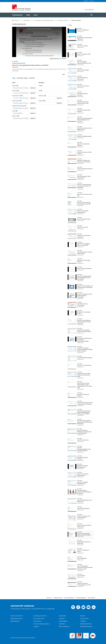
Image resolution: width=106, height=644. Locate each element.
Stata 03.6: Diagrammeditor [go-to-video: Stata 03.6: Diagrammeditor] (84, 219)
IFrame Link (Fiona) (17, 101)
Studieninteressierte (16, 619)
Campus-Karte (84, 619)
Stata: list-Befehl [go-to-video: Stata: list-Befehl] (81, 576)
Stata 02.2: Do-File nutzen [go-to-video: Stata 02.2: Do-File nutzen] (83, 86)
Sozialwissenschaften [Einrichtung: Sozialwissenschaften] (19, 63)
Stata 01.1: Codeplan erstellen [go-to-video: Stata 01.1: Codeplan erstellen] (84, 54)
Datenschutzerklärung (69, 598)
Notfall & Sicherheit (86, 624)
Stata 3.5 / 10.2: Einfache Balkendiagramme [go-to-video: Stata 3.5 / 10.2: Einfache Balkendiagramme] (83, 212)
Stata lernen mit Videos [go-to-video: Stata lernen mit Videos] (83, 46)
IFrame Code (15, 91)
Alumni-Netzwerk (64, 627)
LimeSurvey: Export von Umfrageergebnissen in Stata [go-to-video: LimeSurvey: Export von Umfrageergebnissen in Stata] (84, 584)
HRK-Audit (86, 634)
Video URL (15, 86)
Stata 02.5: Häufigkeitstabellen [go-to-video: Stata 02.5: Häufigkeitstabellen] (84, 136)
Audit (78, 634)
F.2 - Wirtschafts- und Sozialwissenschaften (44, 20)
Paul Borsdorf (15, 67)
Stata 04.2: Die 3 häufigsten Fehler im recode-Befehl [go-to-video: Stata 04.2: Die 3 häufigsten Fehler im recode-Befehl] (84, 244)
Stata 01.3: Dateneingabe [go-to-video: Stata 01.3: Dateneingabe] (83, 70)
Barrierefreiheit (91, 598)
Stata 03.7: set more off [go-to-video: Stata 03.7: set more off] (83, 227)
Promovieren (37, 621)
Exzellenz (62, 619)
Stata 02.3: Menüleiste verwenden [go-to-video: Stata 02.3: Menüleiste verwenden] (82, 94)
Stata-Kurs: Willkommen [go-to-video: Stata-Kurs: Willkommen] (83, 30)
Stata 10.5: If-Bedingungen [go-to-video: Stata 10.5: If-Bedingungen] (83, 508)
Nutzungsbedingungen (81, 598)
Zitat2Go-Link (42, 96)
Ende (40, 91)
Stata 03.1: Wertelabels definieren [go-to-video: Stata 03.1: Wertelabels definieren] (85, 169)
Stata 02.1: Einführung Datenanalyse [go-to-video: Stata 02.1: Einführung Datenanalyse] (82, 78)
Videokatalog (26, 20)
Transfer (36, 627)
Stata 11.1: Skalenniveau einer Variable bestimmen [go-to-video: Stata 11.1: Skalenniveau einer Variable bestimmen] (84, 517)
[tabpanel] (39, 100)
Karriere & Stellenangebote (41, 624)
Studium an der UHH (16, 616)
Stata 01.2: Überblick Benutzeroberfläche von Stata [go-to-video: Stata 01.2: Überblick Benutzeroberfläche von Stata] (84, 62)
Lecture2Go (17, 20)
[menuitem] (17, 15)
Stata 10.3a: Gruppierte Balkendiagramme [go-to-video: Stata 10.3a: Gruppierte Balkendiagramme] (83, 483)
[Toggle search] (91, 15)
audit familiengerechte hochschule (72, 635)
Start (40, 86)
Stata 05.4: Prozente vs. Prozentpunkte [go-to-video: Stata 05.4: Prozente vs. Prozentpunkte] (83, 305)
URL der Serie (16, 116)
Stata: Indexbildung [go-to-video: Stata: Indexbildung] (82, 558)
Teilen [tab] (14, 78)
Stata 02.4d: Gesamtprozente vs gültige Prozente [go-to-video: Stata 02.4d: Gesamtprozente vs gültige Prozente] (85, 129)
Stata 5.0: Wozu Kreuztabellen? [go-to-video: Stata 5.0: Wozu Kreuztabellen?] (84, 268)
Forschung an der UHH (40, 616)
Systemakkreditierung (93, 634)
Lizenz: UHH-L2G (54, 59)
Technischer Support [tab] (22, 78)
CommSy (15, 111)
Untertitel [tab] (32, 78)
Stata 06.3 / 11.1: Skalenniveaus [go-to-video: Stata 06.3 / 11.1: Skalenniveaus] (84, 365)
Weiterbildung (15, 621)
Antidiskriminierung (86, 627)
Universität (62, 616)
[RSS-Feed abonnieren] (68, 25)
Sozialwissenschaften (63, 20)
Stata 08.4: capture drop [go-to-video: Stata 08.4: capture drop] (83, 440)
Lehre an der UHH (38, 619)
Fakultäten (62, 624)
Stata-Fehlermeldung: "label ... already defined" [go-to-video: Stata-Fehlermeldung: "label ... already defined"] (84, 177)
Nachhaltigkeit (63, 621)
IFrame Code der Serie (17, 96)
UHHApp (83, 621)
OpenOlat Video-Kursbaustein (19, 106)
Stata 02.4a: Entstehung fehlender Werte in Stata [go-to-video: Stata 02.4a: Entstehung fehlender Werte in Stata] (83, 103)
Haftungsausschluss (58, 598)
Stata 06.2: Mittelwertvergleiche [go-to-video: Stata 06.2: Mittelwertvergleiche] (85, 358)
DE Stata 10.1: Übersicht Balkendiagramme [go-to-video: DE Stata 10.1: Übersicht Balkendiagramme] (83, 466)
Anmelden (86, 1)
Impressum (49, 598)
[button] (91, 1)
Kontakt (82, 616)
